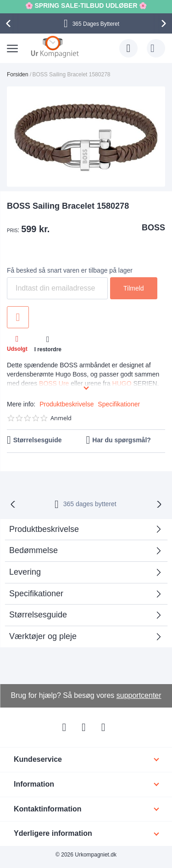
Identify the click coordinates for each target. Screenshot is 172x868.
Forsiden (18, 74)
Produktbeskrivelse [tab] (44, 529)
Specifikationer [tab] (36, 594)
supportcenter (139, 695)
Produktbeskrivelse (67, 404)
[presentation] (10, 23)
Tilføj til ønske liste (18, 317)
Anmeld (61, 418)
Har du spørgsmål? (122, 440)
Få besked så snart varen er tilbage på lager (70, 270)
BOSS (153, 228)
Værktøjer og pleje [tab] (43, 636)
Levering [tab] (25, 572)
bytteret (90, 504)
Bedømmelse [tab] (33, 550)
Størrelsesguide (38, 440)
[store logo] (55, 46)
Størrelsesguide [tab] (38, 615)
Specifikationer (119, 404)
